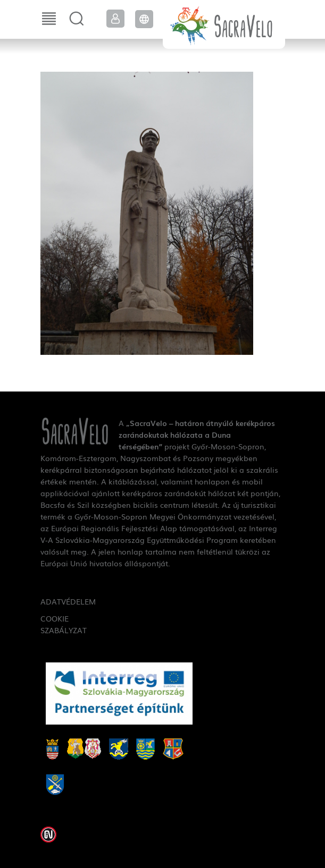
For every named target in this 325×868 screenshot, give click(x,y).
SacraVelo (224, 24)
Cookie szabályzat (64, 624)
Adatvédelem (65, 601)
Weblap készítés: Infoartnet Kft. (48, 835)
